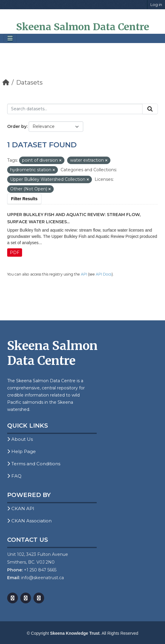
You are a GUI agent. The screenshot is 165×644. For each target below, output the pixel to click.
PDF (15, 253)
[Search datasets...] (75, 109)
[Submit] (150, 109)
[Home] (6, 82)
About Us (20, 439)
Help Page (21, 451)
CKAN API (21, 508)
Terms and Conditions (34, 464)
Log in (156, 4)
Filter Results (24, 199)
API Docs (104, 274)
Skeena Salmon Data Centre (83, 27)
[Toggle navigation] (10, 38)
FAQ (14, 476)
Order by (17, 126)
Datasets (29, 82)
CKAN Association (29, 521)
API (84, 274)
